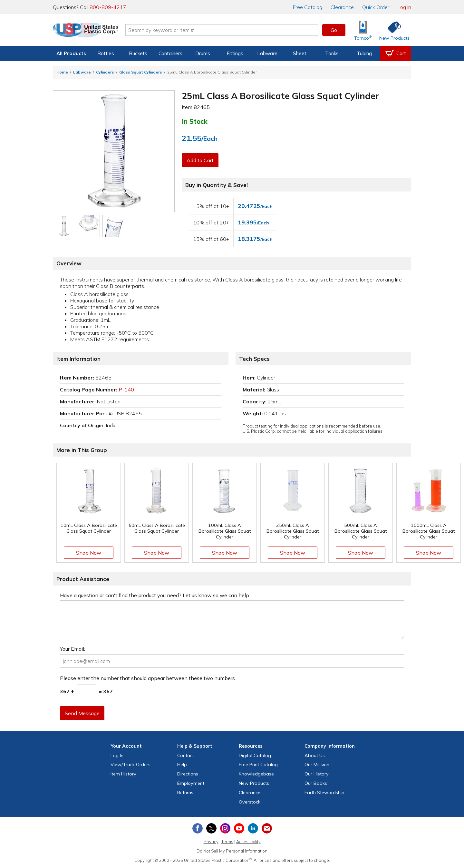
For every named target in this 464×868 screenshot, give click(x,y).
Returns (185, 793)
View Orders (130, 764)
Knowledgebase (256, 774)
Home (62, 72)
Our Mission (317, 764)
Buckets (138, 53)
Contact (186, 755)
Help (182, 764)
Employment (191, 783)
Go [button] (334, 30)
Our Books (316, 783)
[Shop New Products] (392, 30)
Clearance (342, 7)
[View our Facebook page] (198, 828)
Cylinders (105, 72)
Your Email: (72, 649)
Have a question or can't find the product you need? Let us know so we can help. (155, 595)
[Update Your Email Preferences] (267, 828)
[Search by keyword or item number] (227, 30)
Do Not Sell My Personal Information (232, 851)
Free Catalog (258, 764)
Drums (203, 53)
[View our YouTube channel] (239, 828)
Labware (267, 53)
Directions (188, 774)
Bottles (106, 53)
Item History (123, 774)
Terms (227, 842)
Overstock (250, 802)
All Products (71, 53)
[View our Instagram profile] (225, 828)
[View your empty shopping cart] (396, 54)
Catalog (308, 7)
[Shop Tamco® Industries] (363, 30)
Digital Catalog (255, 755)
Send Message (83, 713)
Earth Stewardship (324, 793)
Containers (170, 53)
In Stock (195, 121)
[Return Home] (91, 31)
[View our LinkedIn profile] (253, 828)
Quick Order (376, 7)
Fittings (235, 53)
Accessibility (248, 842)
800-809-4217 (108, 7)
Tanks (332, 53)
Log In (404, 7)
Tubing (364, 53)
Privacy (211, 842)
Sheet (300, 53)
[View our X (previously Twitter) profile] (211, 828)
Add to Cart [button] (201, 160)
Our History (317, 774)
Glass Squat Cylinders (141, 72)
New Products (254, 783)
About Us (315, 755)
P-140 (126, 390)
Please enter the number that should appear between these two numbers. (148, 678)
